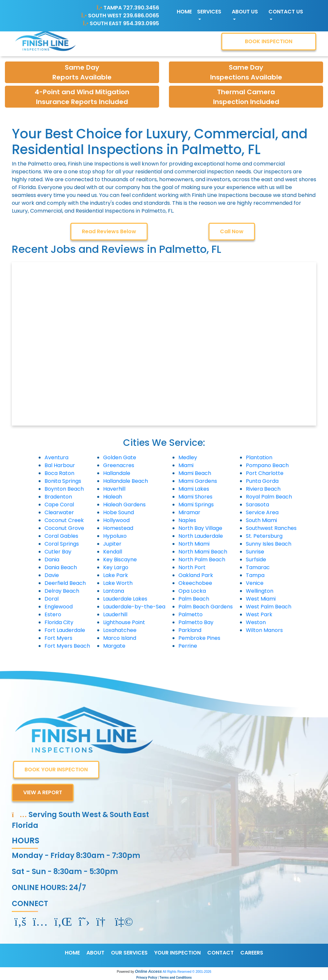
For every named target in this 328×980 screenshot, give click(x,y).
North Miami (194, 544)
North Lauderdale (201, 536)
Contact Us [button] (286, 12)
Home (184, 12)
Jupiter (112, 544)
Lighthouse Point (124, 622)
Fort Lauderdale (65, 630)
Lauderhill (115, 614)
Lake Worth (118, 583)
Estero (53, 614)
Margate (114, 646)
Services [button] (209, 12)
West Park (259, 614)
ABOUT (95, 953)
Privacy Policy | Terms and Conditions (164, 978)
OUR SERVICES (129, 953)
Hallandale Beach (126, 481)
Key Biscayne (120, 560)
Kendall (113, 552)
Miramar (189, 512)
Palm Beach (194, 599)
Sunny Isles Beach (269, 544)
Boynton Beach (64, 489)
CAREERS (252, 953)
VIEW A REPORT (43, 792)
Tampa (255, 575)
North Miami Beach (203, 552)
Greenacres (119, 465)
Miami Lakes (194, 489)
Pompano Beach (267, 465)
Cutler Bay (58, 552)
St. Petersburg (264, 536)
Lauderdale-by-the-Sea (134, 607)
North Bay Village (200, 528)
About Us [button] (245, 12)
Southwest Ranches (271, 528)
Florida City (59, 622)
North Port (192, 567)
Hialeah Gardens (124, 505)
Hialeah (113, 497)
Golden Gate (120, 457)
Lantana (114, 591)
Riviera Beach (263, 489)
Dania (52, 560)
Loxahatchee (120, 630)
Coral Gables (61, 536)
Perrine (188, 646)
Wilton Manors (264, 630)
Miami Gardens (198, 481)
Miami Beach (195, 473)
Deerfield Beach (65, 583)
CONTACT (220, 953)
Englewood (59, 607)
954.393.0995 (141, 23)
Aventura (56, 457)
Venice (255, 583)
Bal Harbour (60, 465)
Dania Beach (61, 567)
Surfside (256, 560)
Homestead (118, 528)
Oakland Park (196, 575)
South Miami (261, 520)
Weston (256, 622)
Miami (186, 465)
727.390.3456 (141, 8)
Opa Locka (192, 591)
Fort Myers (58, 638)
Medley (188, 457)
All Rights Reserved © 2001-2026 (187, 972)
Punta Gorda (262, 481)
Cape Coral (59, 505)
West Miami (261, 599)
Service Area (262, 512)
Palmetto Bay (196, 622)
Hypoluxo (115, 536)
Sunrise (255, 552)
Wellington (260, 591)
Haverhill (114, 489)
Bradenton (58, 497)
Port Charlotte (265, 473)
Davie (52, 575)
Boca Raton (59, 473)
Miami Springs (196, 505)
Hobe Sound (118, 512)
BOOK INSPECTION (269, 41)
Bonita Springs (63, 481)
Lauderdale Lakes (125, 599)
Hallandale (117, 473)
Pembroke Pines (199, 638)
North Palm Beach (202, 560)
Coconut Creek (64, 520)
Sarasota (257, 505)
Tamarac (258, 567)
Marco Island (120, 638)
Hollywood (116, 520)
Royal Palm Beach (269, 497)
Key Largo (116, 567)
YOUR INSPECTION (177, 953)
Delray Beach (62, 591)
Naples (187, 520)
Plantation (259, 457)
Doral (52, 599)
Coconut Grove (64, 528)
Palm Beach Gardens (206, 607)
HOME (72, 953)
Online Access (148, 971)
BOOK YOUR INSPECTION (56, 770)
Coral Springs (62, 544)
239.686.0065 (141, 16)
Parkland (190, 630)
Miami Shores (195, 497)
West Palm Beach (269, 607)
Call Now (232, 231)
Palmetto (191, 614)
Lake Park (116, 575)
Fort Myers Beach (67, 646)
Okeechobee (195, 583)
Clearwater (59, 512)
